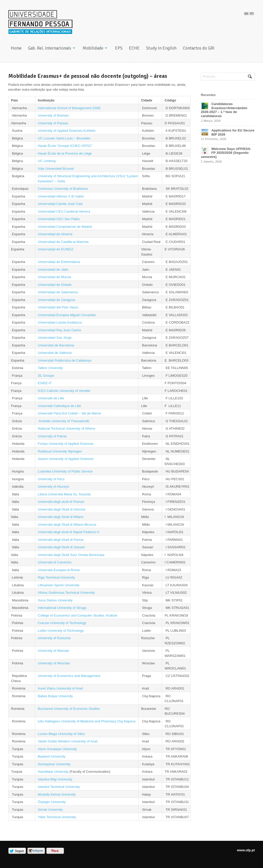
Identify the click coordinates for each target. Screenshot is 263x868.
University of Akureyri (53, 487)
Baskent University (52, 756)
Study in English (161, 48)
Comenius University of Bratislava (63, 189)
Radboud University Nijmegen (60, 451)
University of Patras (52, 436)
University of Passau (53, 123)
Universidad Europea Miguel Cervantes (67, 315)
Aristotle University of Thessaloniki (64, 421)
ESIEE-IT (45, 383)
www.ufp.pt (246, 850)
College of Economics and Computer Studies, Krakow (77, 615)
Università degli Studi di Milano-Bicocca (67, 525)
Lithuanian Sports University (59, 585)
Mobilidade (93, 48)
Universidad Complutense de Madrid (65, 227)
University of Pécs (51, 479)
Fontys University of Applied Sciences (66, 444)
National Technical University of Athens (67, 428)
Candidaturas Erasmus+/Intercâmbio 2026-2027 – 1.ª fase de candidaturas (224, 110)
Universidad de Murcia (54, 277)
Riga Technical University (56, 577)
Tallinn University (50, 368)
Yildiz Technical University (57, 817)
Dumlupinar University (54, 764)
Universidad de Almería (55, 234)
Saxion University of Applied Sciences (66, 459)
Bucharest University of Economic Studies (69, 709)
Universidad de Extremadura (59, 262)
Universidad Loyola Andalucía (60, 322)
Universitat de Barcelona (56, 345)
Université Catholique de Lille (59, 406)
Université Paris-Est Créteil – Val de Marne (69, 413)
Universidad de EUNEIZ (55, 249)
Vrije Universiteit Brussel (56, 169)
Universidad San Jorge (55, 338)
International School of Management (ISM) (69, 108)
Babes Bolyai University (55, 696)
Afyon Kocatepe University (57, 749)
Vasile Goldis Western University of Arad (68, 741)
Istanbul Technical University (59, 787)
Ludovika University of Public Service (65, 471)
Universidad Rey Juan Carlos (59, 330)
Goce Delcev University (55, 600)
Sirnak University (50, 810)
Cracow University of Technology (62, 623)
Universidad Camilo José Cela (60, 204)
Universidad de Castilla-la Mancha (63, 242)
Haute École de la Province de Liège (65, 153)
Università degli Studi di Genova (62, 509)
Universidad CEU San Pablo (59, 219)
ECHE (134, 48)
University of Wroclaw (54, 663)
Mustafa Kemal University (57, 794)
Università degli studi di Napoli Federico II (68, 532)
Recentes (208, 95)
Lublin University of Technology (61, 631)
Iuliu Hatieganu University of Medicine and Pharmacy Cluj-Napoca (87, 721)
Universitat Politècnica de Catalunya (64, 360)
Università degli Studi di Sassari (61, 547)
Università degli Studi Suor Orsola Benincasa (71, 555)
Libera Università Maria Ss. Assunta (64, 494)
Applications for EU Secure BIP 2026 (233, 132)
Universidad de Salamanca (58, 292)
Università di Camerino (55, 562)
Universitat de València (55, 353)
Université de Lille (51, 398)
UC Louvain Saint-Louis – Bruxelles (64, 138)
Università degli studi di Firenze (61, 502)
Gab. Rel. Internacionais (50, 48)
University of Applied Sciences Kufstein (67, 131)
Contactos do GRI (199, 48)
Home (16, 48)
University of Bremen (53, 115)
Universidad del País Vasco (58, 307)
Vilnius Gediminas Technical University (66, 593)
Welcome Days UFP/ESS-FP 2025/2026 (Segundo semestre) (226, 153)
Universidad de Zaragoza (56, 300)
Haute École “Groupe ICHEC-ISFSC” (65, 146)
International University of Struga (62, 608)
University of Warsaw (53, 651)
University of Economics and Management (69, 676)
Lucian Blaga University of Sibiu (61, 734)
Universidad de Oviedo (55, 285)
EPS (119, 48)
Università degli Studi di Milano (61, 517)
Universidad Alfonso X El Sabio (61, 196)
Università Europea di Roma (59, 570)
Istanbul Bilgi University (55, 779)
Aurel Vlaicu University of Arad (60, 688)
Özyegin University (52, 802)
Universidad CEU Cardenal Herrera (64, 211)
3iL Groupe (46, 376)
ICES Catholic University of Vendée (64, 391)
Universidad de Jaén (53, 270)
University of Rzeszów (54, 638)
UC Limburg (47, 161)
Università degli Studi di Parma (61, 540)
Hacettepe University (53, 772)
